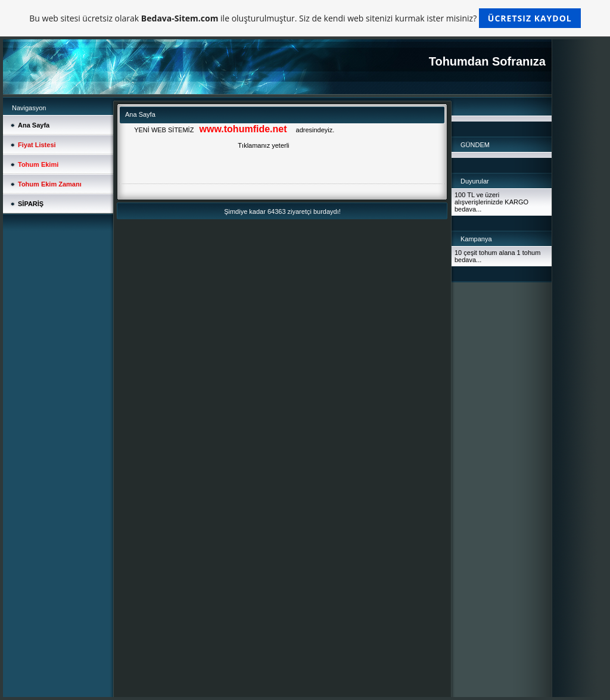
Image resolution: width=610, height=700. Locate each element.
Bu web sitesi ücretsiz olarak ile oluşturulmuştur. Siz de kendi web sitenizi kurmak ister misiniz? (305, 18)
